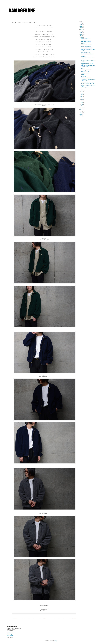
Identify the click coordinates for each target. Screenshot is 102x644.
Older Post (74, 618)
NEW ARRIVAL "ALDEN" (86, 78)
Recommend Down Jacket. (86, 47)
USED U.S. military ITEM (86, 52)
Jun (82, 98)
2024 (81, 26)
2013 (81, 114)
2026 (81, 23)
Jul (82, 96)
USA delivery (83, 76)
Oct (82, 92)
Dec (82, 37)
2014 (81, 113)
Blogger (56, 641)
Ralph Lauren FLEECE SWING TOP (88, 84)
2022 (81, 29)
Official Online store (10, 633)
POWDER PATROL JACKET (86, 45)
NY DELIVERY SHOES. (85, 72)
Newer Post (15, 618)
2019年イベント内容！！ (86, 39)
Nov (82, 90)
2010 (81, 116)
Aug (82, 95)
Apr (82, 101)
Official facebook (10, 635)
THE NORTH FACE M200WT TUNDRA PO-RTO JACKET (88, 80)
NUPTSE (83, 68)
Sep (82, 93)
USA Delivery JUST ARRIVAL (86, 70)
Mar (82, 103)
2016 (81, 109)
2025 (81, 25)
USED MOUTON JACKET (86, 42)
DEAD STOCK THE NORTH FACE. (87, 82)
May (82, 100)
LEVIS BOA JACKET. (85, 73)
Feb (82, 104)
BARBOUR (83, 43)
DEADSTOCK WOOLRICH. (86, 40)
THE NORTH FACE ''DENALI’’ (86, 48)
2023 (81, 28)
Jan (82, 106)
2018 (81, 36)
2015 (81, 111)
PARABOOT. (83, 57)
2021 (81, 31)
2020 (81, 33)
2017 (81, 108)
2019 (81, 34)
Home (44, 618)
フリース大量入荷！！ (85, 88)
